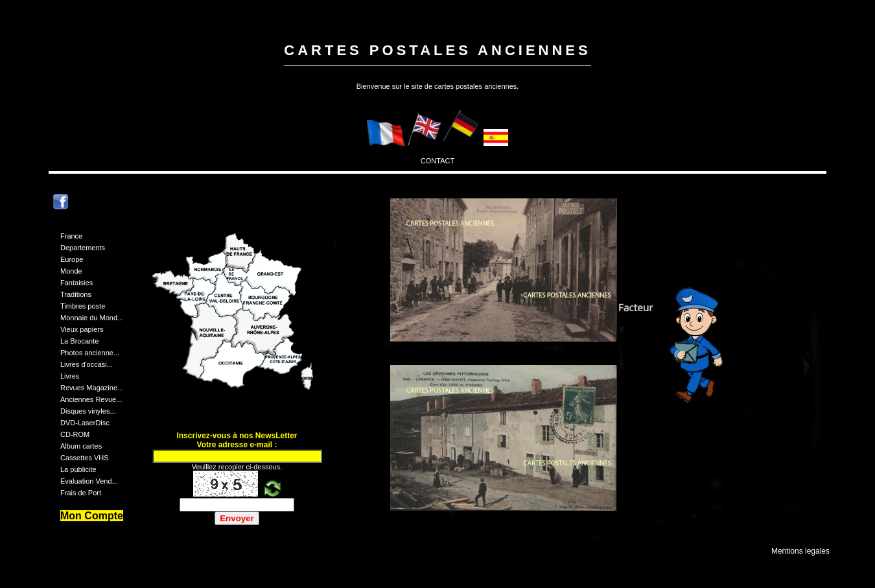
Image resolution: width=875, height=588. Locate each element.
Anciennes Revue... (91, 399)
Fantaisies (76, 283)
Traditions (76, 294)
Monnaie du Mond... (92, 318)
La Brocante (79, 341)
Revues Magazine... (92, 388)
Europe (72, 259)
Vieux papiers (82, 329)
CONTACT (437, 161)
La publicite (78, 469)
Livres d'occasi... (87, 364)
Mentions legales (800, 551)
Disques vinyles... (88, 411)
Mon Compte (92, 516)
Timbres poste (83, 306)
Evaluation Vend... (89, 481)
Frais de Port (81, 493)
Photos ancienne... (90, 353)
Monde (71, 271)
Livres (70, 376)
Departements (83, 248)
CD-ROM (75, 434)
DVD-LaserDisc (85, 423)
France (71, 236)
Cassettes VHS (85, 458)
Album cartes (81, 446)
